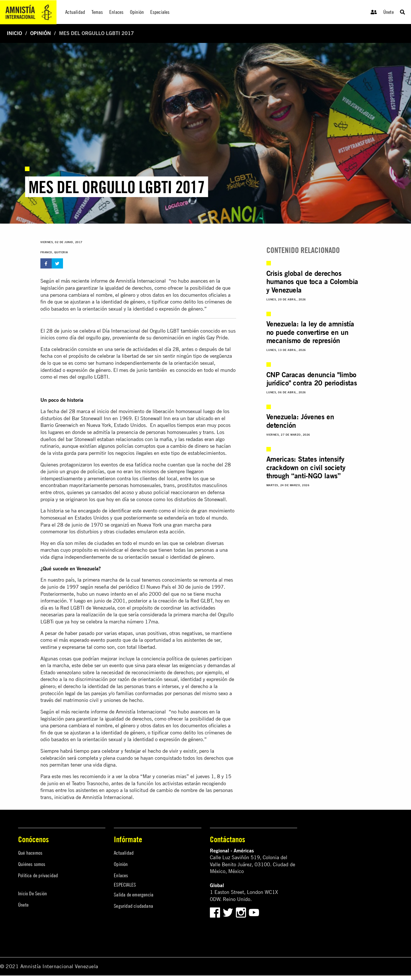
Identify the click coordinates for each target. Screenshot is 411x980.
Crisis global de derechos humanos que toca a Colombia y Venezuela (312, 282)
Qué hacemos (30, 853)
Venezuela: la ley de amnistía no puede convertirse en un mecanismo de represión (310, 332)
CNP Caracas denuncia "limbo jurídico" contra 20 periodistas (312, 379)
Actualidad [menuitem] (75, 12)
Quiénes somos (32, 864)
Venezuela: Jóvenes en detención (300, 421)
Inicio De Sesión (32, 893)
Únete (389, 12)
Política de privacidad (38, 875)
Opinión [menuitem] (137, 12)
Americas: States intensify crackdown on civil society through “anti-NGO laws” (306, 467)
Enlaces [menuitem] (116, 12)
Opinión (41, 33)
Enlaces (121, 875)
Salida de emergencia (134, 895)
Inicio (14, 33)
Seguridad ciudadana (133, 906)
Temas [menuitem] (97, 12)
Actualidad (124, 853)
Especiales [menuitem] (160, 12)
